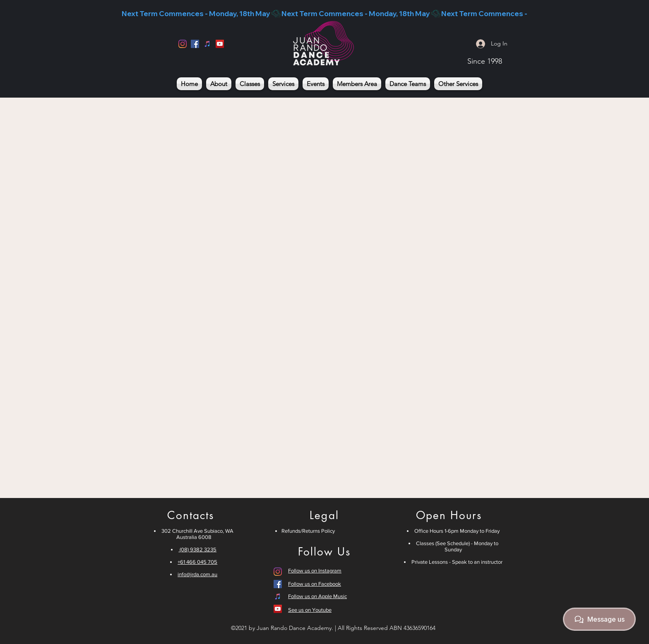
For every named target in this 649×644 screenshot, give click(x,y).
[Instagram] (183, 44)
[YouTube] (220, 44)
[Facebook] (195, 44)
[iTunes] (207, 44)
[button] (250, 84)
